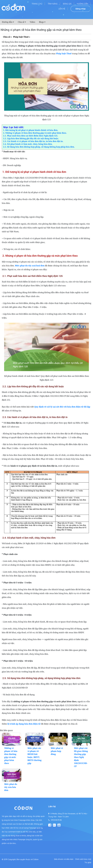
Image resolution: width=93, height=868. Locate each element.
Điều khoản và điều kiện (64, 859)
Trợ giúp (88, 862)
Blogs (41, 22)
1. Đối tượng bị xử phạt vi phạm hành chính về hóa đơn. (31, 130)
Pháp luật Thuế (21, 37)
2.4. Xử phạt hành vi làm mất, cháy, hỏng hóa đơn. (28, 144)
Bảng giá (67, 4)
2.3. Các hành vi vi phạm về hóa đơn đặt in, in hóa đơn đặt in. (33, 141)
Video (32, 22)
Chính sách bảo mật (83, 859)
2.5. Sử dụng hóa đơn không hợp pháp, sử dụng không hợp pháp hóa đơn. (39, 147)
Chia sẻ (21, 22)
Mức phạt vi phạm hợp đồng (57, 751)
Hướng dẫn (82, 4)
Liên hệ (62, 9)
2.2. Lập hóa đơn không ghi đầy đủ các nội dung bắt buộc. (31, 138)
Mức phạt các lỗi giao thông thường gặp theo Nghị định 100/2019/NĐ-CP (81, 757)
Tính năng (53, 4)
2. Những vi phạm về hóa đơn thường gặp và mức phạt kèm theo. (35, 133)
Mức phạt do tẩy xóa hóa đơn (11, 787)
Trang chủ (37, 4)
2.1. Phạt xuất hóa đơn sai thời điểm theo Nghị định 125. (31, 136)
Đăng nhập (81, 9)
